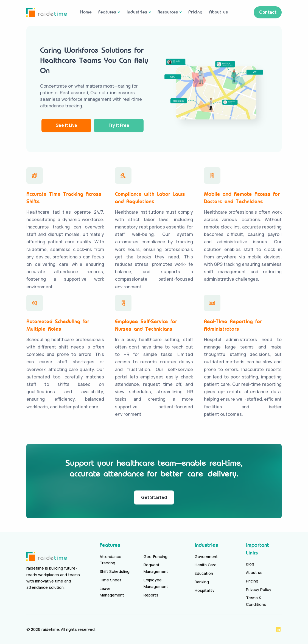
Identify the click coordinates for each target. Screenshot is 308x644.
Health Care (206, 565)
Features (107, 12)
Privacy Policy (259, 589)
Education (204, 573)
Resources (168, 12)
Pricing (195, 12)
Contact (267, 12)
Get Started (154, 497)
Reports (151, 595)
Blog (250, 564)
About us (219, 12)
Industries (137, 12)
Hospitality (205, 590)
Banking (202, 582)
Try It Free (123, 125)
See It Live (68, 125)
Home (86, 12)
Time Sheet (110, 580)
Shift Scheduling (115, 571)
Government (206, 557)
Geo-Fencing (156, 557)
